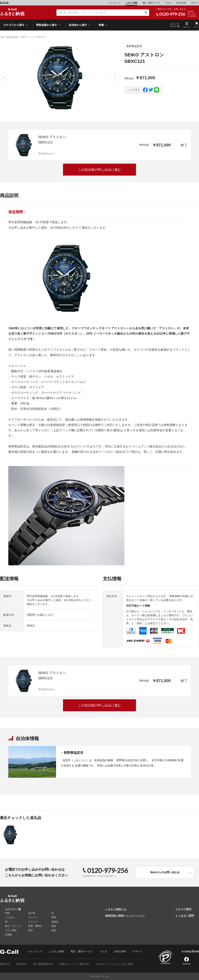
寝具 (54, 926)
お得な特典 (181, 3)
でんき (168, 3)
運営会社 (5, 964)
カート (197, 27)
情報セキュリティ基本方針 (75, 964)
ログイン (187, 27)
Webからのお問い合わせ (165, 872)
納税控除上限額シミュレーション (125, 916)
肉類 (7, 913)
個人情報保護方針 (43, 964)
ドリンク (33, 922)
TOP (2, 37)
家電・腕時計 (35, 926)
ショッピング (114, 3)
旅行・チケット (13, 926)
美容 (31, 930)
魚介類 (32, 913)
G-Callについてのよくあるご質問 (115, 964)
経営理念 (22, 964)
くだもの (10, 917)
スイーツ (33, 917)
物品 (54, 930)
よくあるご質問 (185, 916)
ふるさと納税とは (116, 909)
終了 (184, 145)
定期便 (8, 935)
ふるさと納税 (131, 3)
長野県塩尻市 (12, 37)
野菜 (54, 917)
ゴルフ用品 (11, 930)
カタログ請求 (183, 909)
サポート (195, 3)
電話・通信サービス (151, 3)
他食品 (55, 922)
